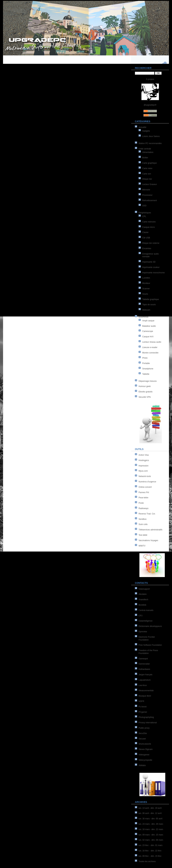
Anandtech (143, 600)
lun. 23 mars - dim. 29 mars (151, 824)
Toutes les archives (147, 861)
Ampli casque (148, 321)
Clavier (145, 232)
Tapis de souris (149, 305)
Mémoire (146, 190)
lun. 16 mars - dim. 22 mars (151, 829)
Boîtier (145, 158)
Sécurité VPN (145, 397)
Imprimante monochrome (153, 273)
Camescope (148, 331)
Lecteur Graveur (150, 184)
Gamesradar (144, 664)
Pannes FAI (144, 492)
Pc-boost (143, 707)
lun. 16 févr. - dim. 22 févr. (150, 851)
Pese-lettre (143, 498)
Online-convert (145, 487)
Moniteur (146, 283)
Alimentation (148, 152)
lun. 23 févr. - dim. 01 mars (150, 845)
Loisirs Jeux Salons (151, 136)
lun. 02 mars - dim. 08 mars (151, 840)
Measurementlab (146, 691)
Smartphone (148, 369)
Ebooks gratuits (146, 392)
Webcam (146, 310)
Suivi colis (143, 524)
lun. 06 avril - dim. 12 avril (150, 813)
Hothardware (144, 669)
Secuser (142, 739)
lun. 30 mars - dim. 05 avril (150, 819)
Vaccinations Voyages (148, 540)
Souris (145, 294)
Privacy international (148, 723)
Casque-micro (149, 227)
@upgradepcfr (150, 105)
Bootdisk (142, 605)
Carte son (147, 174)
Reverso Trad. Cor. (147, 514)
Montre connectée (150, 353)
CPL (144, 216)
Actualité (142, 127)
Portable (146, 363)
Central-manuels (146, 610)
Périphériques (145, 213)
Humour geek (145, 386)
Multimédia (143, 317)
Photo (145, 358)
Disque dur (147, 179)
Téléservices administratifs (150, 530)
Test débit (143, 535)
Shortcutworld (145, 744)
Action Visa (144, 455)
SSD (144, 206)
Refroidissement (150, 200)
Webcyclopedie (145, 760)
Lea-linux (143, 685)
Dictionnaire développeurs (150, 626)
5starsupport (144, 589)
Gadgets (146, 131)
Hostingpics (144, 460)
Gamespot (143, 659)
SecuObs (143, 733)
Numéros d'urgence (147, 482)
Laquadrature (145, 680)
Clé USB (146, 238)
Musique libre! (145, 696)
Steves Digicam (146, 749)
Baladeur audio (149, 326)
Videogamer (144, 755)
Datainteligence (146, 621)
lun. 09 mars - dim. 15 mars (151, 835)
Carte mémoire (149, 222)
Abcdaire (143, 594)
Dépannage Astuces (148, 381)
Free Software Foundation (150, 645)
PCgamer (143, 712)
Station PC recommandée (150, 143)
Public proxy (144, 728)
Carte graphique (149, 163)
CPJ (141, 616)
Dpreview (143, 632)
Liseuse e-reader (150, 347)
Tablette (146, 374)
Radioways (144, 508)
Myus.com (143, 471)
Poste (141, 503)
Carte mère (147, 168)
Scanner (146, 289)
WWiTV (142, 546)
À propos (150, 79)
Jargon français (145, 675)
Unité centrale (145, 149)
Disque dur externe (151, 243)
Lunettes (146, 278)
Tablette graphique (151, 299)
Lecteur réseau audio (152, 342)
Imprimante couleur (151, 267)
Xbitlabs (142, 765)
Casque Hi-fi (148, 337)
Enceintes (147, 248)
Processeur (147, 195)
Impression (144, 466)
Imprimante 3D (149, 262)
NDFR (141, 701)
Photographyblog (146, 717)
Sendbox (143, 519)
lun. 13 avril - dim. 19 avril (150, 808)
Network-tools (145, 476)
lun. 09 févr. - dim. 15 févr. (150, 856)
